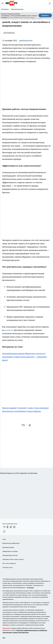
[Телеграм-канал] (11, 527)
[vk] (23, 425)
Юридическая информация (11, 543)
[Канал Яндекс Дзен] (14, 527)
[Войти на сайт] (50, 3)
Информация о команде (10, 551)
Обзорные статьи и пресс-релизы (13, 559)
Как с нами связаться (9, 563)
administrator (26, 40)
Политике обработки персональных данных (21, 17)
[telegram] (30, 425)
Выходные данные (8, 547)
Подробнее (30, 588)
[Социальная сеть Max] (4, 531)
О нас (4, 539)
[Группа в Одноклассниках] (8, 527)
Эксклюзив (5, 9)
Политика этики (8, 567)
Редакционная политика (10, 555)
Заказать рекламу (17, 9)
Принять (45, 15)
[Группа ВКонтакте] (4, 527)
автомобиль (9, 33)
